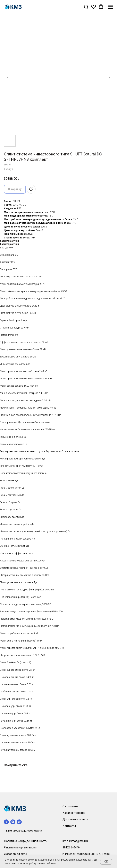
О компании (70, 806)
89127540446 (71, 847)
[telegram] (6, 822)
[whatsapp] (13, 822)
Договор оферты (15, 854)
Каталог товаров (74, 813)
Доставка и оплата (75, 819)
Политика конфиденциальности (26, 841)
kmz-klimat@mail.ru (75, 841)
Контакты (69, 826)
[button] (86, 7)
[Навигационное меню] (110, 7)
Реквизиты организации (20, 847)
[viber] (19, 822)
